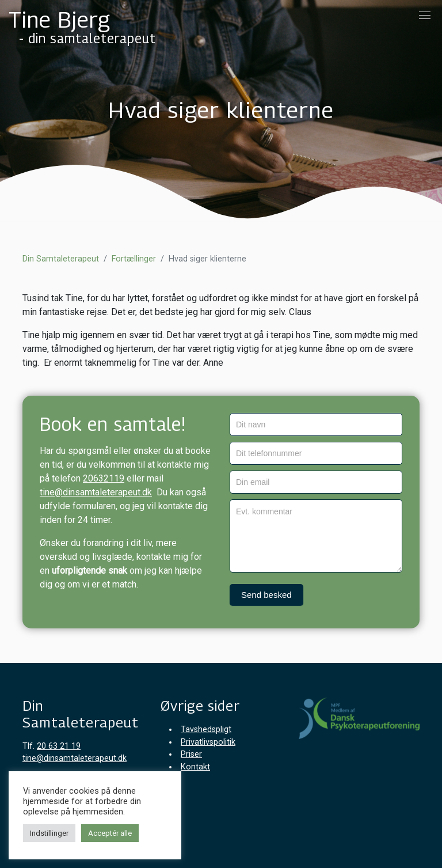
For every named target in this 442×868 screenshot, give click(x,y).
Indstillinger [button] (49, 833)
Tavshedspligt (206, 729)
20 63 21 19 (59, 746)
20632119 (104, 478)
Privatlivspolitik (208, 742)
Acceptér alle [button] (110, 833)
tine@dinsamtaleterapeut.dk (96, 492)
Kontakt (195, 767)
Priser (191, 754)
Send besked (266, 595)
